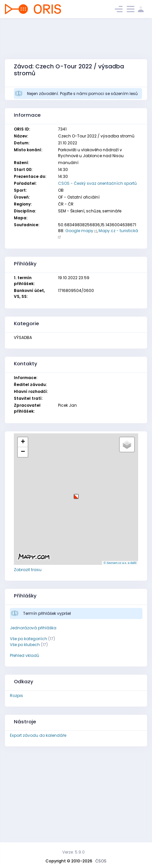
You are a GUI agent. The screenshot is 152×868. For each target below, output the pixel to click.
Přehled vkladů (25, 655)
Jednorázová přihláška (33, 628)
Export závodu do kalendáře (38, 735)
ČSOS (101, 861)
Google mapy (79, 231)
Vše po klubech (25, 645)
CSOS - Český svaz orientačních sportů (97, 183)
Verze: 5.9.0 (74, 852)
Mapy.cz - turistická (118, 231)
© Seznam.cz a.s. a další (120, 563)
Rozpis (16, 696)
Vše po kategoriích (29, 639)
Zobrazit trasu (28, 570)
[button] (76, 494)
